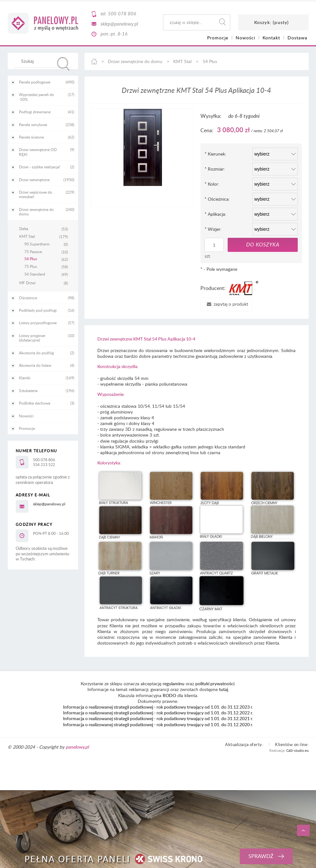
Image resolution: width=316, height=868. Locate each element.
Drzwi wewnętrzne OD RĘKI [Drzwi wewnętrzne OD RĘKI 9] (38, 152)
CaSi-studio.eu (297, 750)
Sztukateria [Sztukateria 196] (28, 390)
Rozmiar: (215, 169)
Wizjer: (213, 229)
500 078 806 (122, 13)
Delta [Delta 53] (24, 229)
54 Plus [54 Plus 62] (31, 259)
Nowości (26, 416)
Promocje (27, 428)
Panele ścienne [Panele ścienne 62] (31, 137)
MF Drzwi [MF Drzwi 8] (27, 283)
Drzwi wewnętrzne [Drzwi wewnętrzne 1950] (34, 180)
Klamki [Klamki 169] (25, 378)
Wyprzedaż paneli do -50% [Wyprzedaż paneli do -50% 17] (36, 97)
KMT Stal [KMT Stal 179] (27, 236)
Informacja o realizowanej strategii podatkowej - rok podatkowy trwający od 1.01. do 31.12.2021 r (158, 718)
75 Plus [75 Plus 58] (31, 266)
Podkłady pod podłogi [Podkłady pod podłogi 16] (38, 310)
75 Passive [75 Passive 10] (33, 252)
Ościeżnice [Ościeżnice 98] (28, 298)
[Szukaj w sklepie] (44, 61)
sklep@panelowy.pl (119, 24)
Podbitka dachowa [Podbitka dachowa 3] (35, 403)
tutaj (223, 689)
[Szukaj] (64, 64)
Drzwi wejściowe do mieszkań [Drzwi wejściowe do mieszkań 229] (36, 194)
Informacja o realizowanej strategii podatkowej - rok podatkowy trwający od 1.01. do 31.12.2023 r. (158, 707)
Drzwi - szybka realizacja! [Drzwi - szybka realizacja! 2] (40, 167)
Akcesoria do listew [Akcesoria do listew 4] (35, 365)
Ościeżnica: (217, 199)
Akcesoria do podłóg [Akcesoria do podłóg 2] (36, 353)
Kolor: (212, 184)
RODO (169, 695)
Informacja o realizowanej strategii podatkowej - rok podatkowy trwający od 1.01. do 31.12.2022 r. (158, 713)
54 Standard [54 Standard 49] (35, 274)
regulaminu (174, 683)
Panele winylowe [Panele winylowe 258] (33, 125)
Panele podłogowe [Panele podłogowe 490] (35, 82)
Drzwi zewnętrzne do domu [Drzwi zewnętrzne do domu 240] (36, 212)
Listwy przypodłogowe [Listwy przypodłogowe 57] (38, 323)
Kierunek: (215, 154)
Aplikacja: (215, 214)
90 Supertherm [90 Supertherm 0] (37, 244)
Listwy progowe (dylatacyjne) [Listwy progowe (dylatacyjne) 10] (32, 338)
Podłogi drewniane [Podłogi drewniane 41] (35, 112)
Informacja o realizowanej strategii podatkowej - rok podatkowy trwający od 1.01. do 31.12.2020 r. (158, 724)
